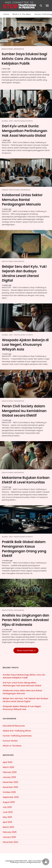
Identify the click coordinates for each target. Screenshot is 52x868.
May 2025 (7, 817)
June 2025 (8, 812)
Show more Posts (25, 650)
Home (6, 14)
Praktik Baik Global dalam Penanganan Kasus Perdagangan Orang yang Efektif (24, 549)
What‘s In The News (22, 14)
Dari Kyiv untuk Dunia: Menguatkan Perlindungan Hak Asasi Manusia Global (25, 131)
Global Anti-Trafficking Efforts (17, 121)
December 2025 (10, 782)
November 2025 (10, 787)
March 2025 (8, 827)
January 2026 (9, 777)
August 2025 (9, 802)
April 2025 (7, 822)
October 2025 (9, 792)
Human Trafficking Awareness (16, 190)
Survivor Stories (10, 741)
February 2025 (10, 832)
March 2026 (8, 767)
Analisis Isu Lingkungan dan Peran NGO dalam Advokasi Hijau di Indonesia (26, 620)
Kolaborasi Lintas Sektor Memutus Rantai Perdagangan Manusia (22, 200)
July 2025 (7, 807)
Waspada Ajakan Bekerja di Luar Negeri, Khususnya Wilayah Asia (25, 345)
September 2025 (11, 797)
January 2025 (9, 837)
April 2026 (8, 762)
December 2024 (10, 842)
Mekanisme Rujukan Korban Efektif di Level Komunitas (26, 480)
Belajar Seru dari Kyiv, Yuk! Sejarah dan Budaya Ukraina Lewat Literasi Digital (24, 274)
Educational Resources (13, 49)
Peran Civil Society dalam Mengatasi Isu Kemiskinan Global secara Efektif (24, 411)
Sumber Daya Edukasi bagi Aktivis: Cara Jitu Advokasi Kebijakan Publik (24, 59)
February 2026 (10, 772)
